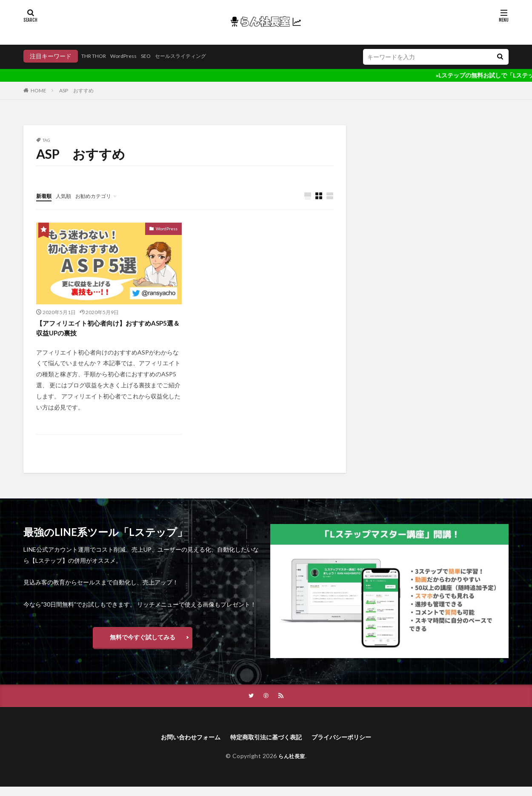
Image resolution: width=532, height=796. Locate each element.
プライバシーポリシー (351, 746)
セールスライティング (197, 56)
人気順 (67, 196)
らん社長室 (292, 765)
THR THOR (97, 56)
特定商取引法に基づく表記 (266, 746)
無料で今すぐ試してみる (143, 643)
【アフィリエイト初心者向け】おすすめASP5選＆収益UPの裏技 (105, 330)
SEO (157, 56)
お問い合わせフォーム (181, 746)
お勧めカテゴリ (101, 196)
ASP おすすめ (76, 90)
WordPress (132, 56)
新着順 (45, 196)
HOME (39, 90)
